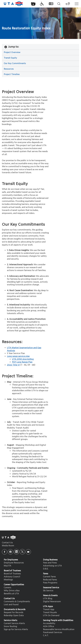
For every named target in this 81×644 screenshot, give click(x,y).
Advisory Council (12, 577)
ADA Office (49, 626)
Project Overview (12, 52)
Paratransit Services (53, 632)
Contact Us (7, 543)
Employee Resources (14, 563)
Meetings (8, 580)
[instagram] (10, 552)
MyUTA (8, 566)
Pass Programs (50, 583)
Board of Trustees (12, 574)
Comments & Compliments (17, 601)
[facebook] (5, 552)
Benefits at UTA (11, 594)
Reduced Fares (50, 580)
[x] (22, 552)
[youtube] (28, 552)
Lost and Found (11, 605)
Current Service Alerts (14, 623)
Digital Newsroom (52, 601)
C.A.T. (46, 635)
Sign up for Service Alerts (16, 629)
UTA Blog (48, 598)
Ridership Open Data (14, 615)
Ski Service (48, 591)
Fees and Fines (50, 563)
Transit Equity (10, 58)
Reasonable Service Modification (59, 629)
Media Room (8, 546)
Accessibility (49, 623)
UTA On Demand (51, 615)
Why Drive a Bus (12, 591)
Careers (7, 588)
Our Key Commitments (15, 63)
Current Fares (49, 577)
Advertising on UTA (52, 566)
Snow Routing (10, 626)
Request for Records (13, 612)
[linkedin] (16, 552)
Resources (9, 69)
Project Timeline (12, 74)
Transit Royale (50, 612)
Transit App (49, 609)
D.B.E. (46, 569)
